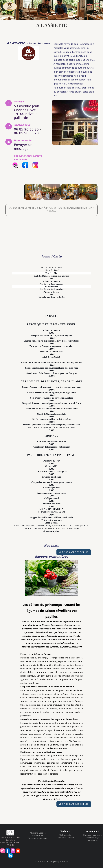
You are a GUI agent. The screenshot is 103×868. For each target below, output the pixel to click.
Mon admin (93, 839)
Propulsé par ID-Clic (59, 861)
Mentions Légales (38, 832)
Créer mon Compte (65, 837)
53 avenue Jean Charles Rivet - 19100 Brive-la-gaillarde (27, 112)
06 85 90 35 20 (27, 129)
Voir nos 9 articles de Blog (74, 551)
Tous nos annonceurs (38, 837)
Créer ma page (93, 837)
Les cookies (38, 835)
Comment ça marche (93, 834)
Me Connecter (65, 834)
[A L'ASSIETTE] (15, 191)
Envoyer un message (24, 146)
